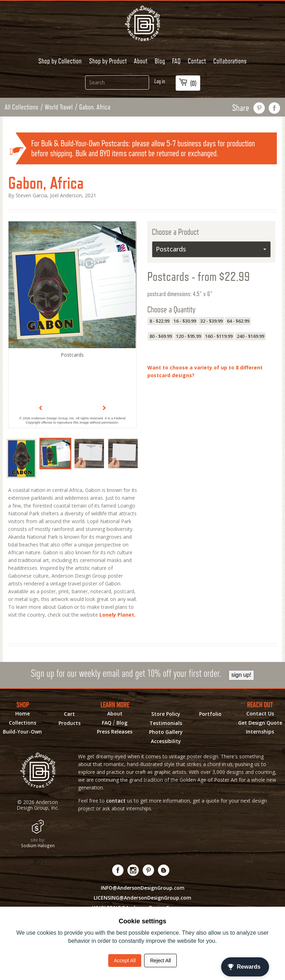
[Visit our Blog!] (164, 870)
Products (70, 723)
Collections (23, 723)
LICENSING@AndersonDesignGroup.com (142, 898)
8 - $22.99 (159, 321)
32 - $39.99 (211, 321)
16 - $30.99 (185, 321)
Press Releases (115, 732)
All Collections (21, 107)
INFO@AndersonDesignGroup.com (143, 888)
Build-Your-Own (22, 732)
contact (116, 801)
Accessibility (166, 741)
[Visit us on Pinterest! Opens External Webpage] (149, 870)
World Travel (59, 107)
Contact (197, 61)
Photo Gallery (166, 732)
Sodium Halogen (38, 845)
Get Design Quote (260, 723)
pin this (259, 108)
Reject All (160, 961)
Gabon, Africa (95, 107)
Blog (160, 61)
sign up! (241, 675)
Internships (260, 732)
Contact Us (260, 714)
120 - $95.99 (188, 336)
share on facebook (275, 108)
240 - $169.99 (250, 336)
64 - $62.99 (238, 321)
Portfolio (210, 714)
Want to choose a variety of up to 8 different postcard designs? (205, 371)
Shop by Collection (60, 61)
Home (23, 714)
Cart (69, 714)
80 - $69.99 (161, 336)
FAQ (176, 61)
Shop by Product (108, 61)
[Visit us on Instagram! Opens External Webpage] (133, 870)
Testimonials (166, 723)
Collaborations (230, 61)
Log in (160, 81)
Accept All (125, 961)
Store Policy (166, 714)
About (141, 61)
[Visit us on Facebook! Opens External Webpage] (118, 870)
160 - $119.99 (219, 336)
